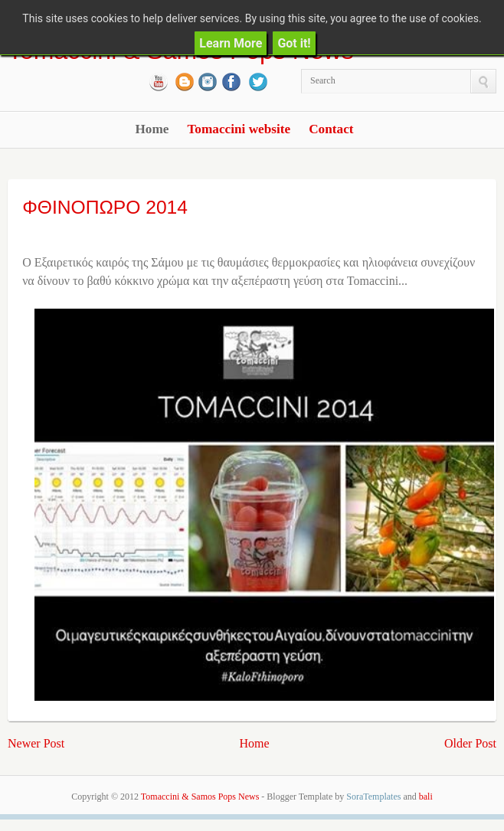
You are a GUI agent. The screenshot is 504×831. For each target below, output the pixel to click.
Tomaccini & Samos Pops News (200, 797)
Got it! (294, 43)
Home (152, 129)
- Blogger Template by (330, 797)
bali (426, 797)
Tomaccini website (239, 129)
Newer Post (36, 743)
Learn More (231, 43)
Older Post (470, 743)
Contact (331, 129)
